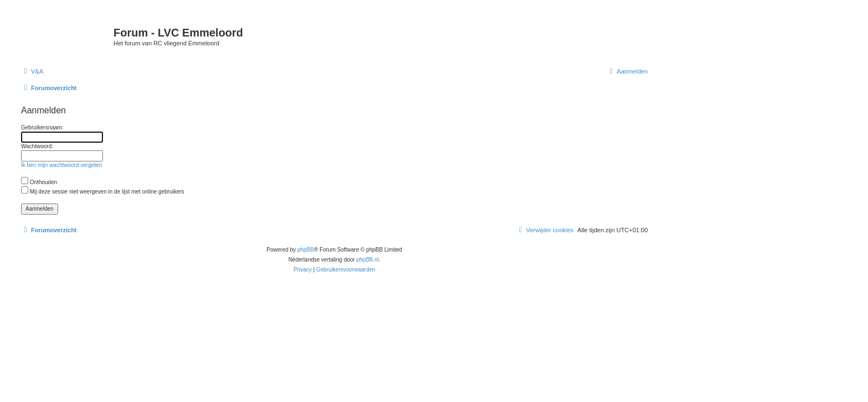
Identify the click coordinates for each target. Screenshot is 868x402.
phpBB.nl (368, 260)
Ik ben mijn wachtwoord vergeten (61, 165)
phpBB (306, 250)
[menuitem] (32, 71)
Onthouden (39, 182)
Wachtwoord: (37, 146)
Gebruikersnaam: (42, 127)
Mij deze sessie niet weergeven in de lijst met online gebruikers (103, 192)
